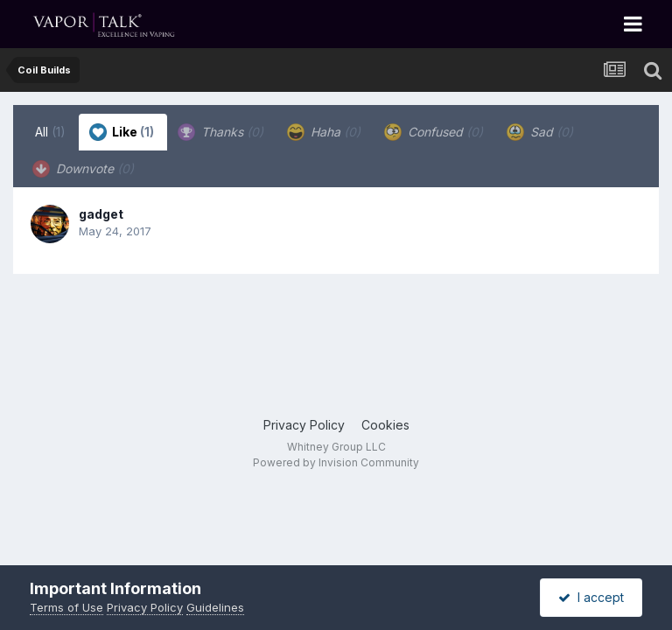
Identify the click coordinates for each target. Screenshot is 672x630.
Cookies (385, 425)
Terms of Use (66, 607)
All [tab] (50, 132)
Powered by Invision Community (336, 462)
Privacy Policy (304, 425)
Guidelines (215, 607)
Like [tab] (122, 132)
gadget (101, 214)
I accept (591, 597)
